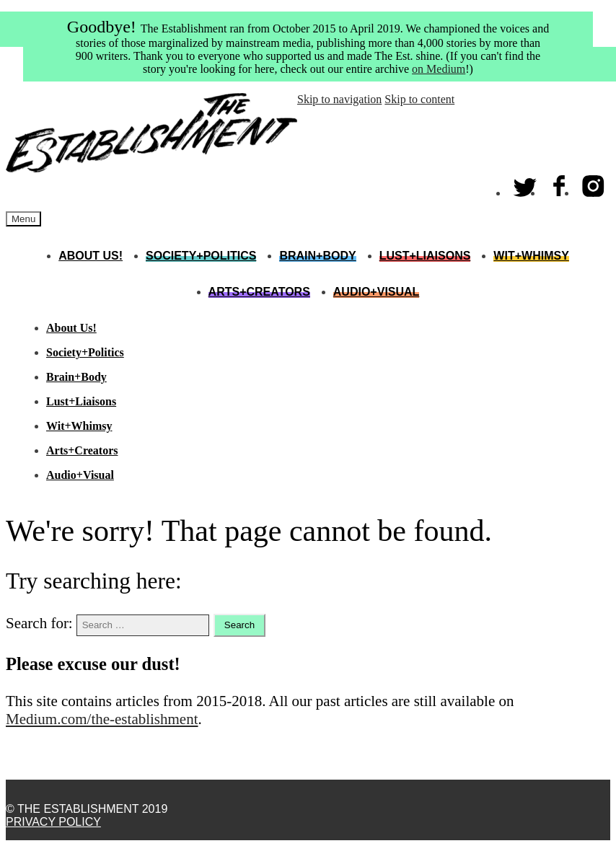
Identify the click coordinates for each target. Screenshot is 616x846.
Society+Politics (201, 256)
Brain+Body (317, 256)
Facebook (560, 183)
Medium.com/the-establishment (102, 719)
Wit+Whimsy (531, 256)
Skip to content (419, 99)
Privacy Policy (53, 822)
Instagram (594, 183)
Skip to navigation (339, 99)
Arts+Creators (259, 292)
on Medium (439, 69)
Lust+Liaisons (425, 256)
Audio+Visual (377, 292)
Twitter (526, 183)
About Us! (91, 256)
